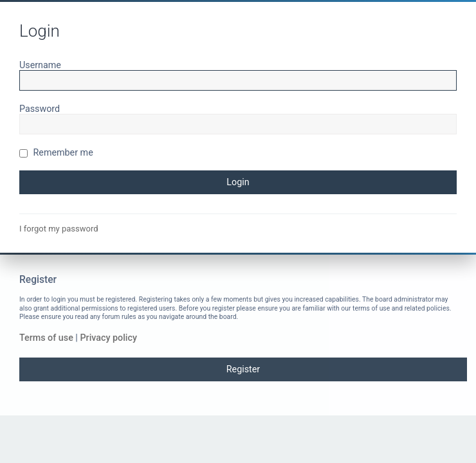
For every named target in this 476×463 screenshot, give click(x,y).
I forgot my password (59, 229)
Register (243, 369)
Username (40, 65)
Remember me (56, 152)
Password (40, 109)
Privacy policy (108, 338)
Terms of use (46, 338)
